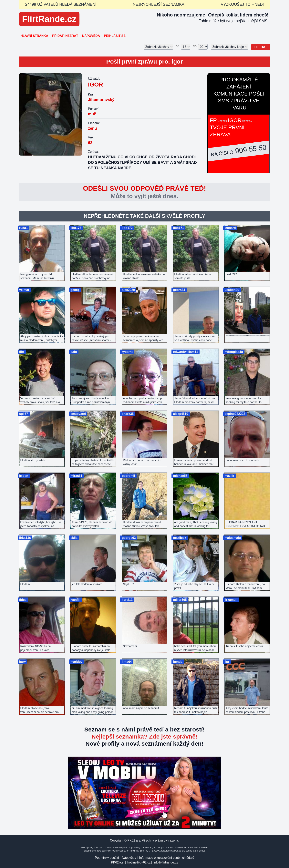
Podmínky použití (107, 858)
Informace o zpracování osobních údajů (167, 858)
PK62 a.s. (118, 862)
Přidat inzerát (65, 36)
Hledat (261, 47)
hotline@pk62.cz (139, 862)
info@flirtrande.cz (166, 862)
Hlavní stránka (34, 36)
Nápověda (91, 36)
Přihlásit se (115, 36)
